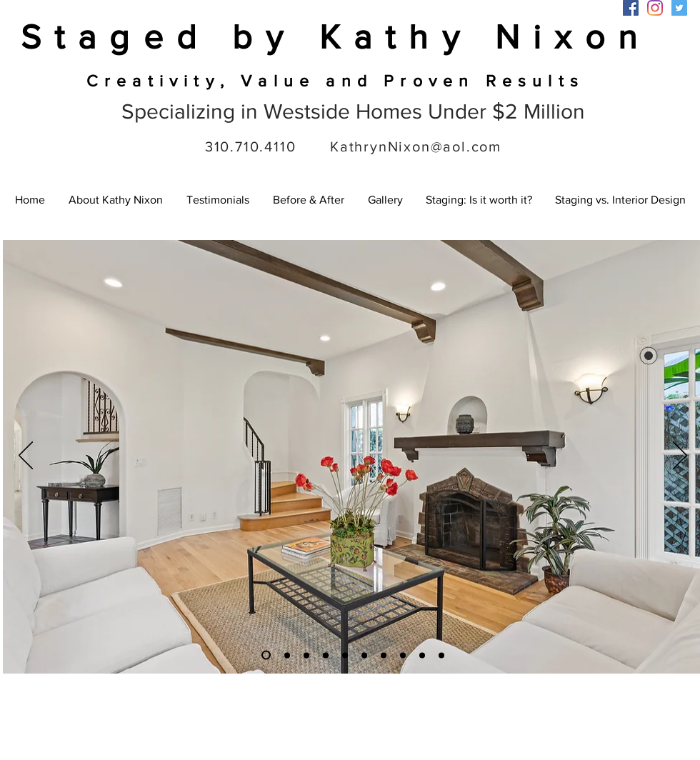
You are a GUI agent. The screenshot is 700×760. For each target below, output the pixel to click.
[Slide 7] (384, 655)
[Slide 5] (422, 655)
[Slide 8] (345, 655)
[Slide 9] (326, 655)
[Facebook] (631, 8)
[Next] (680, 456)
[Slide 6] (306, 655)
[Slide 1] (364, 655)
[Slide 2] (287, 655)
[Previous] (26, 456)
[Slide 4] (403, 655)
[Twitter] (679, 8)
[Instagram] (655, 8)
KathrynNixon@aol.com (416, 146)
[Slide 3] (266, 655)
